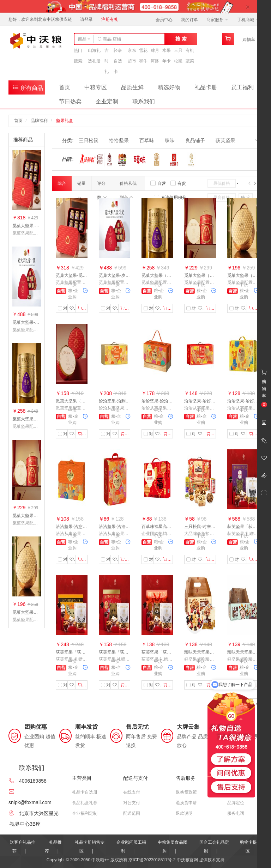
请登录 (86, 19)
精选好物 (169, 87)
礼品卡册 (206, 87)
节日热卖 (70, 101)
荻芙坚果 (225, 140)
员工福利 (242, 87)
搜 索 (181, 39)
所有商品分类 (28, 89)
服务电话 (236, 813)
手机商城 (248, 20)
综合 (62, 186)
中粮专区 (96, 87)
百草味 (147, 140)
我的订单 (189, 20)
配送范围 (132, 813)
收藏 (73, 308)
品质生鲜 (132, 87)
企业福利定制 (85, 813)
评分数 (102, 186)
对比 (64, 308)
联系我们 (144, 101)
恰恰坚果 (119, 140)
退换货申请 (186, 803)
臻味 (170, 140)
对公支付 (132, 803)
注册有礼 (110, 19)
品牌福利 (39, 121)
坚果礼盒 (65, 121)
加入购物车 (83, 308)
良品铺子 (195, 140)
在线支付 (132, 792)
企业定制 (107, 101)
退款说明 (184, 813)
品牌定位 (236, 803)
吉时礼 (107, 61)
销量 (82, 186)
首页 (65, 87)
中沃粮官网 (187, 860)
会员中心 (164, 20)
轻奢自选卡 (118, 61)
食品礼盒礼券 (85, 803)
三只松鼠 (89, 140)
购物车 (249, 40)
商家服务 (217, 20)
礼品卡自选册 (85, 792)
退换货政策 (186, 792)
